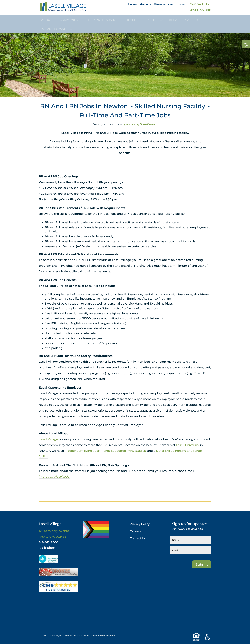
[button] (246, 44)
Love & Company (106, 635)
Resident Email (166, 5)
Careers (182, 5)
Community (69, 20)
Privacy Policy (140, 524)
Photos (147, 5)
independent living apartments (87, 451)
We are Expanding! (57, 29)
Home (134, 5)
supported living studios (128, 451)
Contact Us (199, 5)
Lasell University (188, 445)
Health (132, 20)
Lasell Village (48, 439)
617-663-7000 (200, 10)
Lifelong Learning (102, 20)
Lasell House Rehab (163, 20)
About (46, 20)
